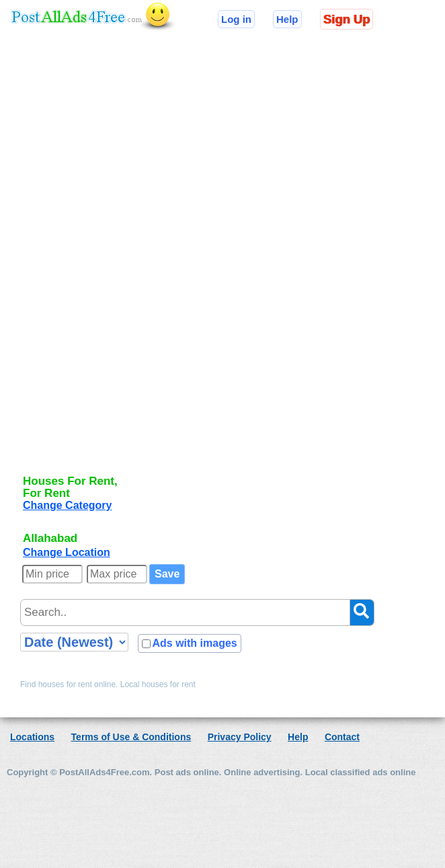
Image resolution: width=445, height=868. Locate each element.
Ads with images (194, 643)
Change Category (67, 505)
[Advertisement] (77, 264)
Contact (342, 737)
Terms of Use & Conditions (131, 737)
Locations (32, 737)
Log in (236, 19)
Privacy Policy (240, 737)
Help (287, 19)
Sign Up (347, 19)
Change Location (67, 552)
